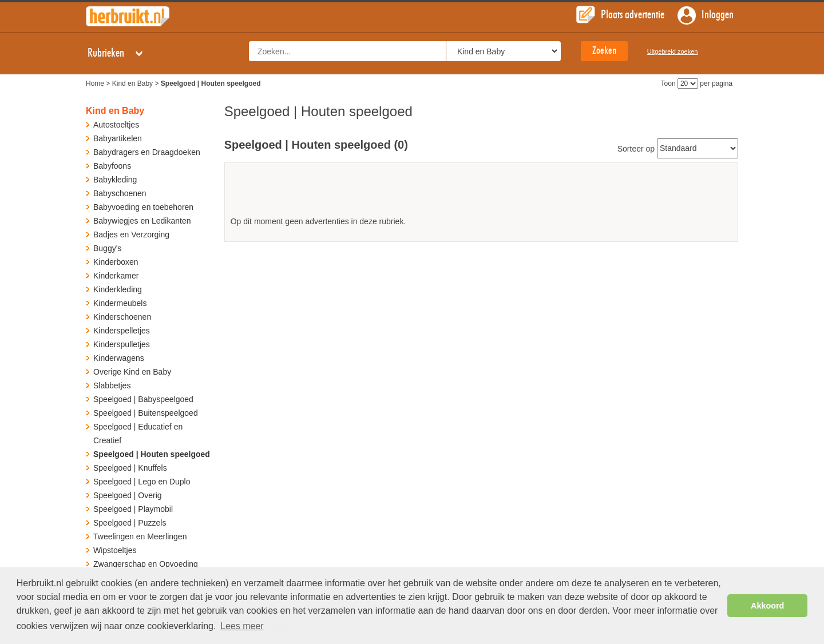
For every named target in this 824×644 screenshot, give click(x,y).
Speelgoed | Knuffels (130, 468)
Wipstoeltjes (115, 550)
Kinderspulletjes (122, 344)
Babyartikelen (118, 138)
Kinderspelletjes (122, 331)
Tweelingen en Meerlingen (140, 536)
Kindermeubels (120, 303)
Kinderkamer (116, 276)
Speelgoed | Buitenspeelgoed (146, 413)
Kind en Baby (132, 84)
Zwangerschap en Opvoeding (146, 564)
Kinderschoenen (122, 317)
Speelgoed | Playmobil (133, 509)
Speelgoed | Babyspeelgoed (143, 399)
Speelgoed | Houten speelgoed (152, 454)
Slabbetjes (112, 385)
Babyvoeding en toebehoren (143, 207)
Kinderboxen (116, 262)
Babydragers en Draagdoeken (147, 152)
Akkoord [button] (767, 606)
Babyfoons (112, 166)
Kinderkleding (118, 289)
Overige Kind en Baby (132, 372)
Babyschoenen (120, 193)
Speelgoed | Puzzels (130, 523)
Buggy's (107, 248)
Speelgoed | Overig (128, 495)
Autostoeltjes (116, 125)
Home (95, 84)
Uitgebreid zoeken (673, 51)
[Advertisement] (481, 194)
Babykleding (115, 180)
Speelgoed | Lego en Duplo (142, 482)
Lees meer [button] (242, 626)
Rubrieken (116, 53)
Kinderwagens (119, 358)
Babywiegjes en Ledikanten (142, 221)
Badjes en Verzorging (131, 234)
